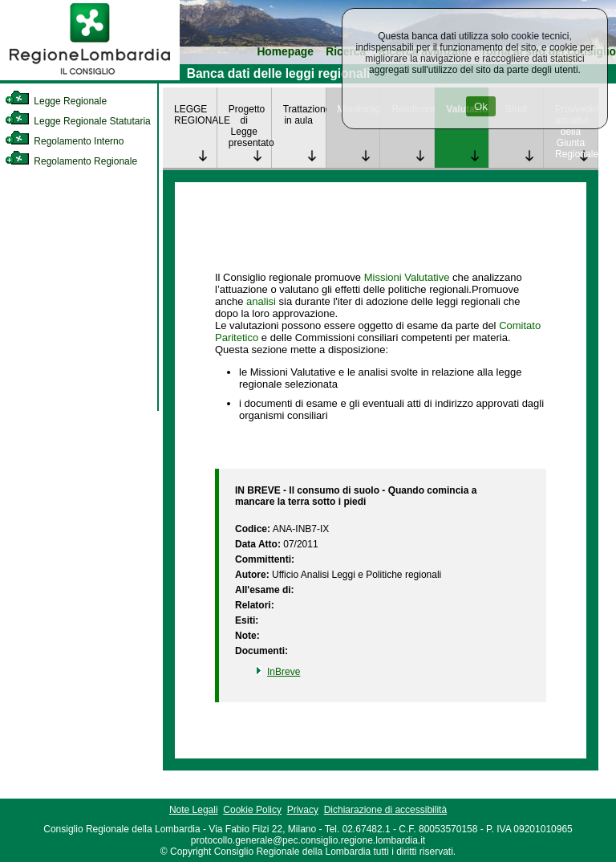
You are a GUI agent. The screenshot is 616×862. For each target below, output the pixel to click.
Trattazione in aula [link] (304, 115)
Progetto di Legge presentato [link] (250, 126)
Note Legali (194, 810)
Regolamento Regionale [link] (71, 161)
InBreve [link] (284, 672)
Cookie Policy (252, 810)
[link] (90, 77)
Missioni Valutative (407, 277)
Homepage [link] (285, 52)
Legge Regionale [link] (56, 101)
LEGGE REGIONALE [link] (195, 115)
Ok (481, 106)
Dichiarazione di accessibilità (385, 810)
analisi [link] (261, 301)
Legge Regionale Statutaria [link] (78, 121)
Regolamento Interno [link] (64, 141)
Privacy (303, 810)
